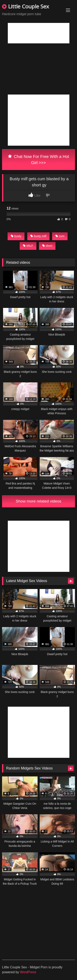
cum (60, 236)
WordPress (28, 972)
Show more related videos (39, 501)
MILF (28, 246)
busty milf (38, 236)
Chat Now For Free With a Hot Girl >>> (38, 160)
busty (16, 236)
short (47, 246)
